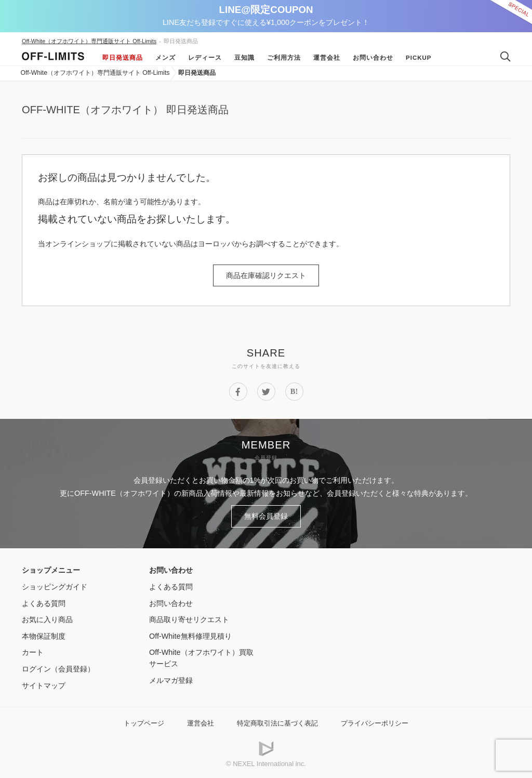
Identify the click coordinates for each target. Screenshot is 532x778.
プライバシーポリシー (375, 723)
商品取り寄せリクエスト (189, 619)
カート (33, 652)
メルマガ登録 (171, 680)
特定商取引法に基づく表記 (277, 723)
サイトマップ (44, 685)
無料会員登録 (266, 516)
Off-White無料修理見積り (190, 636)
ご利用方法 (284, 58)
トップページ (144, 723)
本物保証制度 (44, 636)
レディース (205, 58)
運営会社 (327, 58)
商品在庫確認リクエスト (266, 275)
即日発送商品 (123, 58)
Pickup (419, 58)
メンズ (165, 58)
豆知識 (244, 58)
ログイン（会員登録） (58, 669)
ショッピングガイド (55, 587)
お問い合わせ (373, 58)
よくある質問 (44, 603)
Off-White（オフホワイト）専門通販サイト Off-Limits (89, 41)
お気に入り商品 (47, 619)
